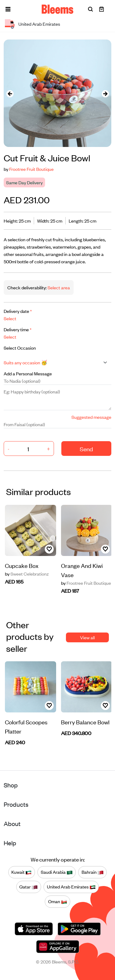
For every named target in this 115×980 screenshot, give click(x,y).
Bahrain (93, 872)
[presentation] (10, 93)
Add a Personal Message (28, 373)
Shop (11, 785)
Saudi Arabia (57, 872)
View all (87, 637)
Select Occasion (20, 348)
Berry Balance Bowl (85, 722)
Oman (58, 902)
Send (86, 449)
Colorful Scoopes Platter (26, 726)
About (12, 823)
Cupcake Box (22, 565)
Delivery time (18, 329)
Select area (58, 287)
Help (10, 843)
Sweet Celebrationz (27, 574)
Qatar (29, 887)
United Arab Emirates (71, 887)
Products (16, 804)
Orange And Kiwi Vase (82, 570)
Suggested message (91, 417)
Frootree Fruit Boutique (31, 169)
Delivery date (18, 311)
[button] (8, 9)
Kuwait (21, 872)
